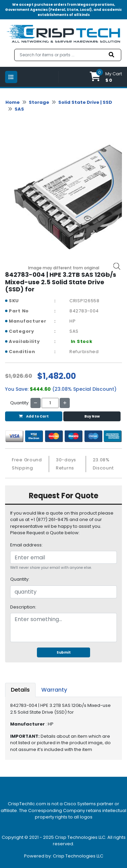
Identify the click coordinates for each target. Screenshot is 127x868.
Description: (23, 607)
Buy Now (92, 416)
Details (20, 690)
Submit (64, 652)
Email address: (26, 545)
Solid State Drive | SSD (85, 102)
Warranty (54, 690)
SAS (19, 109)
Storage (39, 102)
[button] (106, 77)
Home (13, 102)
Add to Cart (34, 416)
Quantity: (20, 579)
